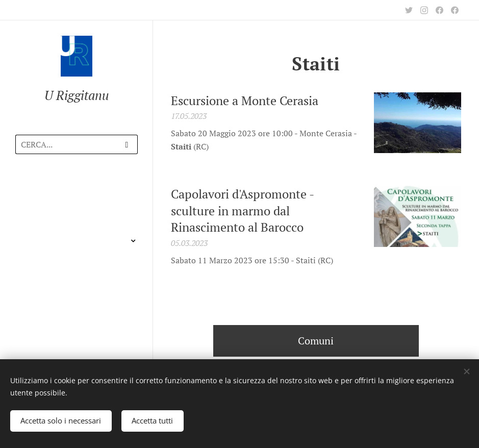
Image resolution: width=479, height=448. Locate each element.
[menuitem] (77, 192)
